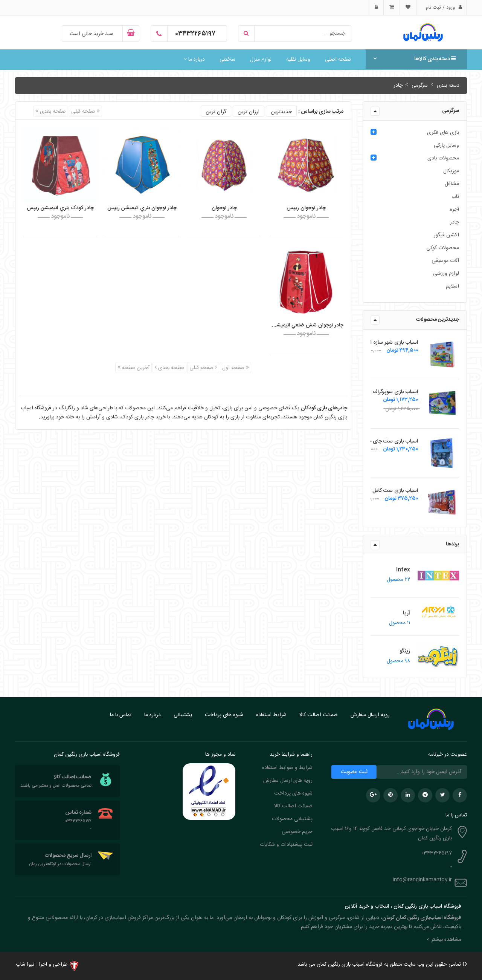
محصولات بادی (443, 158)
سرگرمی (419, 86)
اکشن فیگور (446, 235)
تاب (455, 197)
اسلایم (452, 286)
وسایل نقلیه (298, 60)
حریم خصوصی (297, 832)
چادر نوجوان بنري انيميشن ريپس (142, 208)
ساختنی (227, 60)
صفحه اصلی (338, 60)
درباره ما (194, 60)
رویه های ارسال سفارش (288, 781)
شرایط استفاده (271, 715)
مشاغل (452, 184)
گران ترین (216, 112)
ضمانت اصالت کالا (319, 715)
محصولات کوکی (443, 248)
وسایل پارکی (446, 145)
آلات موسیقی (445, 261)
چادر (398, 86)
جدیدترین (281, 112)
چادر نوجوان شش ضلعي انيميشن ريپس (306, 325)
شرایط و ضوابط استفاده (287, 768)
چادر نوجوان (224, 208)
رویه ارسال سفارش (370, 715)
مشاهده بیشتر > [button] (444, 940)
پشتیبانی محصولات (292, 819)
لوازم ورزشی (446, 274)
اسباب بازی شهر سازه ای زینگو (386, 343)
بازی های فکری (443, 133)
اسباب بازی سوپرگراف (395, 392)
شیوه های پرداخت (224, 715)
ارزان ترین (249, 112)
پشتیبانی (183, 715)
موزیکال (451, 171)
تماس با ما (121, 715)
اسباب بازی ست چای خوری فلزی (382, 441)
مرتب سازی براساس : (321, 112)
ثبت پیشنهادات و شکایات (286, 845)
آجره (455, 210)
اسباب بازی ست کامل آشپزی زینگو (381, 491)
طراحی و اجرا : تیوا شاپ (42, 965)
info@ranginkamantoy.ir (422, 880)
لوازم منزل (261, 60)
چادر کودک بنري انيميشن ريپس (60, 208)
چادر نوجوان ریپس (306, 208)
